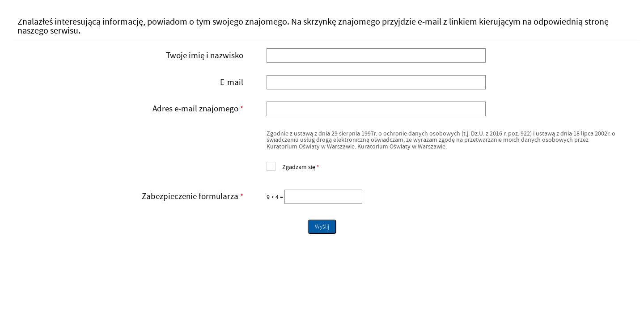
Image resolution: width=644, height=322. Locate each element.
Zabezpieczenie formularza (131, 197)
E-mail (232, 82)
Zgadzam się (293, 166)
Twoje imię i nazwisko (205, 55)
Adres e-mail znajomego (131, 109)
